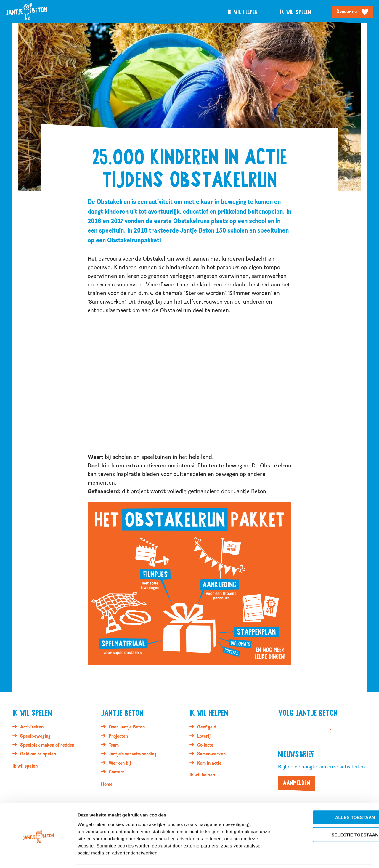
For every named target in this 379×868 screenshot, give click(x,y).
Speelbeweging (35, 736)
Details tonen (320, 856)
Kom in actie (209, 763)
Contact (117, 772)
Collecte (205, 745)
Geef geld (207, 727)
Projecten (118, 736)
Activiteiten (32, 727)
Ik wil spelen (296, 12)
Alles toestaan (330, 797)
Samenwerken (211, 754)
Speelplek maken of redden (47, 745)
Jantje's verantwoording (133, 754)
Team (114, 745)
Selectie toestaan (330, 815)
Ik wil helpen (243, 12)
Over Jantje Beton (127, 727)
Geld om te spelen (38, 754)
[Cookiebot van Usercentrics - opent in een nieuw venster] (38, 856)
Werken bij (120, 763)
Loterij (204, 736)
